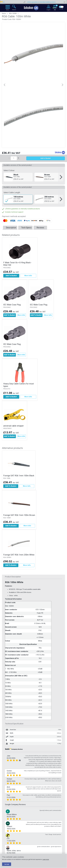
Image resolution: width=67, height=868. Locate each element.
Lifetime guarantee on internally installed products (49, 2)
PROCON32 (7, 307)
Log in (48, 10)
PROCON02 (7, 268)
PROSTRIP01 (7, 429)
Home (4, 13)
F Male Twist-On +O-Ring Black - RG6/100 (18, 264)
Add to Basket (46, 158)
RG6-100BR (7, 518)
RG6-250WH (7, 557)
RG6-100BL (7, 478)
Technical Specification (14, 724)
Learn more (46, 859)
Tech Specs (26, 228)
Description (11, 228)
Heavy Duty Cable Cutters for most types (19, 385)
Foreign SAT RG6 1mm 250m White (19, 555)
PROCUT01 (7, 389)
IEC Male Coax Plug (12, 305)
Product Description (13, 577)
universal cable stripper (14, 426)
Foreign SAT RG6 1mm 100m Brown (19, 515)
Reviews (40, 228)
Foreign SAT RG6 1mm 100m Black (19, 476)
